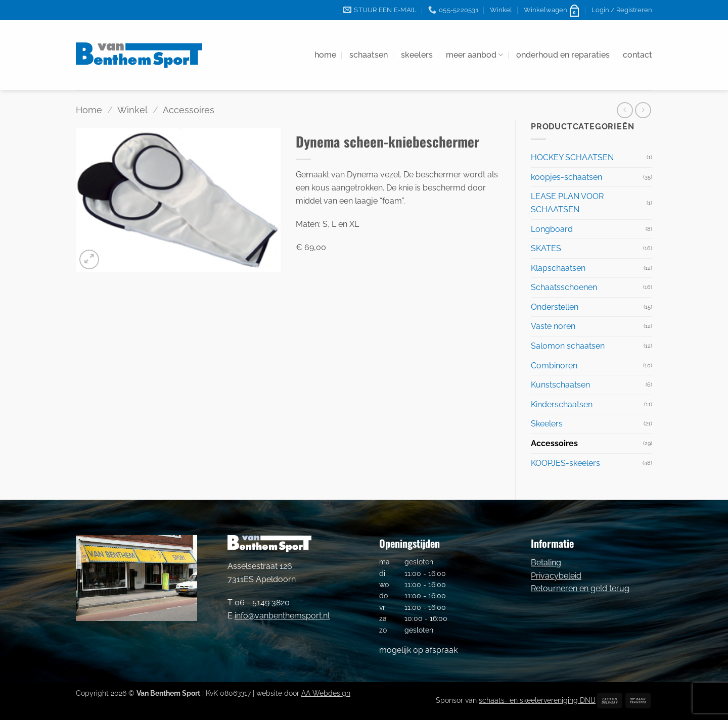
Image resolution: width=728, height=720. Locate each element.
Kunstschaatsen (560, 385)
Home (89, 110)
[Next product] (625, 110)
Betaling (546, 563)
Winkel (501, 10)
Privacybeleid (556, 576)
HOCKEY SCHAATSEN (572, 157)
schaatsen (369, 55)
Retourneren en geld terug (580, 588)
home (325, 55)
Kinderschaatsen (562, 404)
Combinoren (554, 366)
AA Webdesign (326, 693)
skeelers (417, 55)
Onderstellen (555, 307)
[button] (552, 10)
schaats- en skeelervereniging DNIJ (537, 700)
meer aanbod (474, 55)
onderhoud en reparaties (563, 55)
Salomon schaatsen (568, 346)
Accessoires (189, 110)
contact (638, 55)
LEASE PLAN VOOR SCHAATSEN (567, 203)
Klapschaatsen (558, 268)
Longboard (552, 229)
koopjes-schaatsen (566, 177)
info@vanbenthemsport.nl (282, 616)
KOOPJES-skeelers (565, 463)
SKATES (546, 248)
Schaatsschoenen (564, 287)
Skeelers (547, 424)
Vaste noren (553, 326)
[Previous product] (643, 110)
